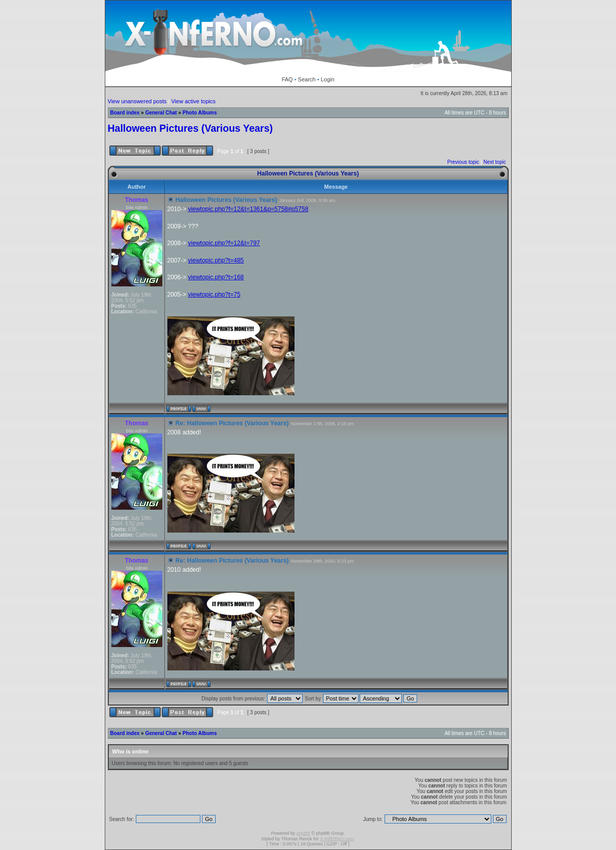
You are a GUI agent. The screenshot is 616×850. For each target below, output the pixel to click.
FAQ (287, 79)
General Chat (161, 113)
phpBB (303, 833)
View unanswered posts (137, 101)
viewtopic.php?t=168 (216, 277)
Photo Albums (200, 113)
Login (327, 79)
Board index (125, 113)
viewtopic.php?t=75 (214, 295)
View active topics (193, 101)
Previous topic (463, 162)
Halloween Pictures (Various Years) (190, 128)
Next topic (494, 162)
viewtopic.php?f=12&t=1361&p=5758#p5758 (248, 209)
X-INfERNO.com (337, 839)
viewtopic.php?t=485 (216, 260)
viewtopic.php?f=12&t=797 (224, 243)
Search (307, 79)
